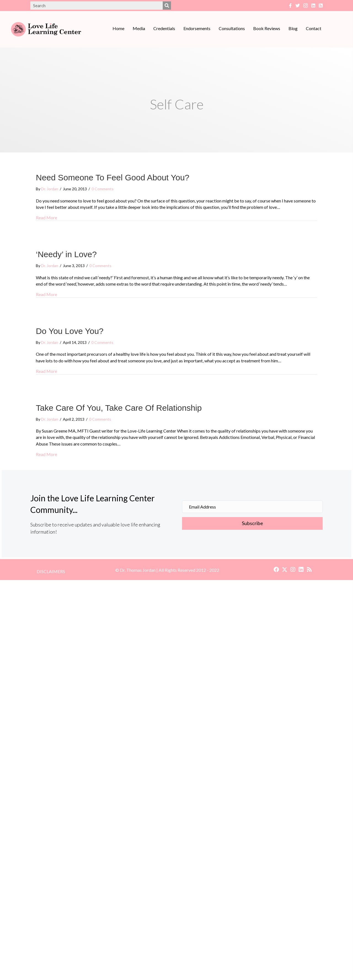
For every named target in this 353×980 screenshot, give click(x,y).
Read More (46, 218)
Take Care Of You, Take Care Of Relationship (119, 408)
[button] (276, 570)
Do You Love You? (70, 331)
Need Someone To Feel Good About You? (113, 177)
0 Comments (103, 189)
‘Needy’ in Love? (66, 254)
